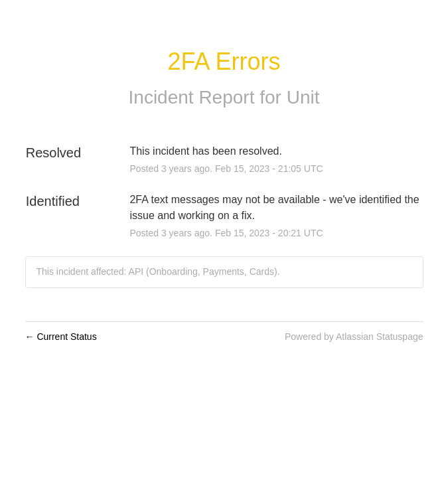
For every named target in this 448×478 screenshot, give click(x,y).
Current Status (61, 337)
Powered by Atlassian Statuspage (354, 337)
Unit (303, 97)
